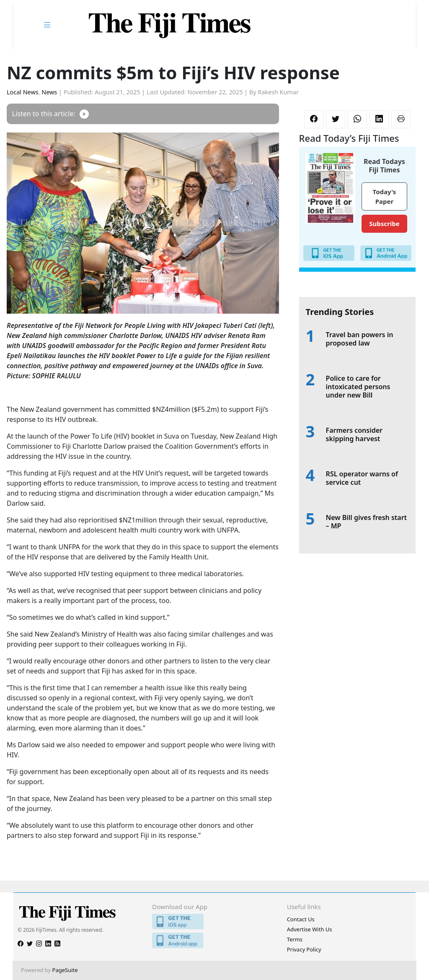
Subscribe (384, 224)
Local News (23, 92)
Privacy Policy (304, 949)
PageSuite (65, 970)
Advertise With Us (310, 929)
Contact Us (301, 919)
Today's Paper (385, 196)
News (49, 92)
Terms (295, 939)
